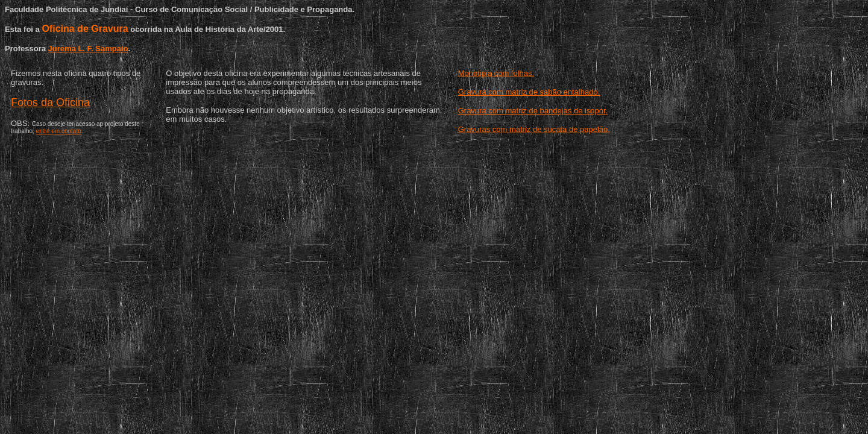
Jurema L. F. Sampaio (88, 49)
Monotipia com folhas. (496, 73)
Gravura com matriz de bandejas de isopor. (533, 111)
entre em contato (59, 131)
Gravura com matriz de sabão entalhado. (529, 92)
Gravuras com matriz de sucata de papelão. (534, 129)
